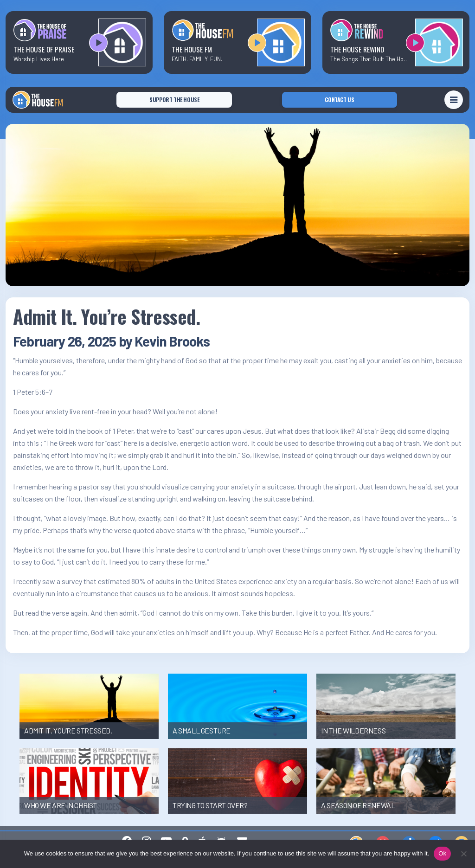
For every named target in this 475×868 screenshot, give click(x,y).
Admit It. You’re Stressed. (107, 316)
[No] (463, 854)
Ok (442, 853)
